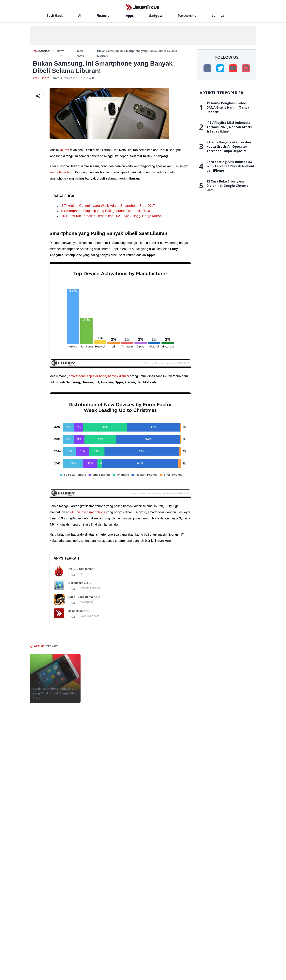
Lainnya (218, 16)
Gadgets (156, 16)
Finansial (104, 16)
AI (80, 16)
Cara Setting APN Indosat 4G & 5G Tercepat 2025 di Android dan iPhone (230, 166)
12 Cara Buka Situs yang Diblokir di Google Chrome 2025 (227, 186)
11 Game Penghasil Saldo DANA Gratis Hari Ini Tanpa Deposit (228, 107)
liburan (64, 150)
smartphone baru (61, 172)
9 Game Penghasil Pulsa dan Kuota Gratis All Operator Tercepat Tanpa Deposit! (229, 147)
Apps (130, 16)
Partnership (187, 16)
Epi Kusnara (41, 78)
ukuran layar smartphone (88, 512)
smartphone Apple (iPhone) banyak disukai (99, 376)
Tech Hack (55, 16)
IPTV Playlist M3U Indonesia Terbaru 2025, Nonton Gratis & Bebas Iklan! (229, 127)
